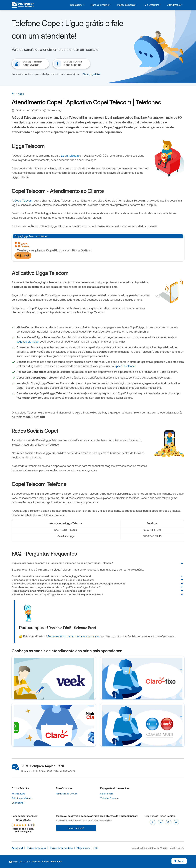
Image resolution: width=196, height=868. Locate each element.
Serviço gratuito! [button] (92, 74)
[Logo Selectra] (23, 5)
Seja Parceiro (107, 794)
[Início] (13, 94)
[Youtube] (176, 822)
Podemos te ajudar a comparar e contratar (73, 636)
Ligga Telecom (70, 156)
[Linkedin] (161, 822)
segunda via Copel (28, 342)
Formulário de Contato (67, 794)
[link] (23, 824)
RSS (96, 848)
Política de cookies (36, 848)
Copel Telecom (23, 201)
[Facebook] (153, 822)
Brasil (179, 861)
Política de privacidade (61, 848)
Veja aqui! (23, 255)
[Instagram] (168, 822)
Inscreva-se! (76, 828)
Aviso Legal (17, 848)
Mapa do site (83, 848)
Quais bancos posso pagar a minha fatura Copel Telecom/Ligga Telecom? (56, 587)
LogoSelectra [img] (14, 862)
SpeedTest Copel (125, 366)
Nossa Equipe (18, 794)
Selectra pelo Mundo (22, 798)
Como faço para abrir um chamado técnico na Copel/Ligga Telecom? (53, 580)
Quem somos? (19, 803)
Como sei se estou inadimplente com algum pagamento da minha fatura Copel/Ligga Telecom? (68, 584)
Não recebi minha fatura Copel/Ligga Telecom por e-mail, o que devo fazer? (57, 594)
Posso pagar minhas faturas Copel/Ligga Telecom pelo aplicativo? (52, 591)
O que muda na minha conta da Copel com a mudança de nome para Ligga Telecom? (62, 563)
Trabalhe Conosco (109, 798)
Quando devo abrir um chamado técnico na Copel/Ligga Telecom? (51, 576)
